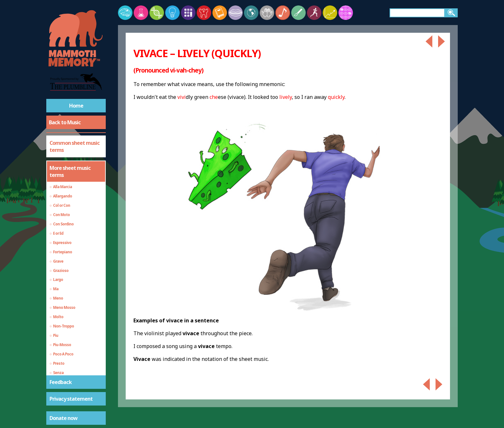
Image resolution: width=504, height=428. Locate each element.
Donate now (63, 418)
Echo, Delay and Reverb (76, 368)
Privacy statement (71, 399)
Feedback (61, 382)
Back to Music (65, 122)
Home (76, 106)
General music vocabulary (66, 346)
